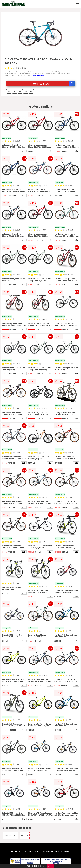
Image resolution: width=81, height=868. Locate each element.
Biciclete (25, 836)
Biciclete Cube (11, 836)
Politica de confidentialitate (41, 851)
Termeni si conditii (19, 851)
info (24, 151)
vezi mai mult (39, 75)
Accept (50, 866)
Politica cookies (62, 851)
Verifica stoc (53, 84)
